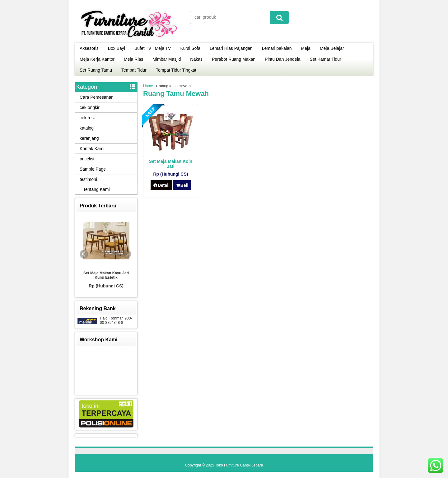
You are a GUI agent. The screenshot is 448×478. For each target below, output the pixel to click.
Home (148, 86)
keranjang (89, 138)
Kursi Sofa (190, 48)
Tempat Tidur (134, 70)
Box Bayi (117, 48)
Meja (306, 48)
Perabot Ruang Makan (234, 59)
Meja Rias (133, 59)
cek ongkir (90, 107)
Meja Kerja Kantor (97, 59)
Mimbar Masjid (167, 59)
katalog (87, 128)
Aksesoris (89, 48)
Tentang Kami (96, 189)
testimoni (88, 179)
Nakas (196, 59)
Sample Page (93, 169)
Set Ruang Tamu (96, 70)
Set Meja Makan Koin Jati (171, 164)
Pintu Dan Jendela (282, 59)
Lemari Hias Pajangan (231, 48)
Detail (161, 185)
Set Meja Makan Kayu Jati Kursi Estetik (106, 275)
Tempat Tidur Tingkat (176, 70)
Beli (182, 185)
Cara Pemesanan (97, 97)
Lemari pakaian (277, 48)
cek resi (87, 118)
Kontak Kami (92, 149)
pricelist (87, 159)
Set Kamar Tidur (326, 59)
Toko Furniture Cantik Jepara (239, 465)
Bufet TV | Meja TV (153, 48)
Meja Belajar (332, 48)
